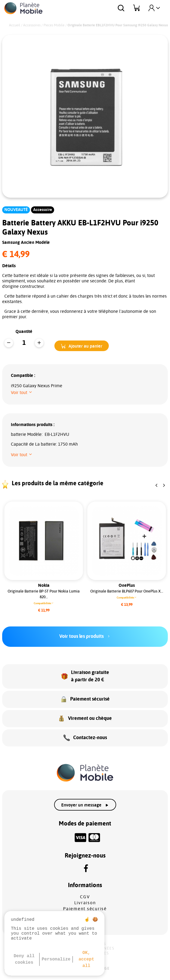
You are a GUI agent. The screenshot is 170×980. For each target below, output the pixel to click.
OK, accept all (86, 959)
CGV (85, 897)
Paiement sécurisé (85, 909)
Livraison (85, 903)
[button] (82, 346)
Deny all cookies (24, 959)
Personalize (56, 959)
